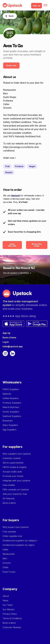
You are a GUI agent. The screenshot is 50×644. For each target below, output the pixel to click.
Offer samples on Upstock (16, 490)
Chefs (5, 567)
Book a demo (9, 503)
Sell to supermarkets (13, 463)
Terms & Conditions (12, 618)
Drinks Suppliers (11, 412)
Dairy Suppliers (10, 425)
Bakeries (7, 394)
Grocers (7, 563)
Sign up (37, 6)
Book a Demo (9, 338)
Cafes (5, 549)
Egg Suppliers (9, 430)
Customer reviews (12, 458)
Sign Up (6, 333)
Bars (5, 558)
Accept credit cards (12, 472)
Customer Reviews (12, 627)
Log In (6, 342)
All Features (9, 498)
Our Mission (9, 609)
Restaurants (9, 554)
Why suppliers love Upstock (17, 454)
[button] (45, 5)
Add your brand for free (15, 494)
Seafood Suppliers (12, 416)
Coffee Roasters (11, 398)
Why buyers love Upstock (16, 527)
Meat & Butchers (11, 407)
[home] (16, 5)
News (5, 600)
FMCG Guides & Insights (15, 467)
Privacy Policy (10, 614)
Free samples (9, 532)
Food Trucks (9, 572)
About (6, 596)
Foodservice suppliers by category (20, 541)
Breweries (8, 421)
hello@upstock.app (13, 346)
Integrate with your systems (16, 481)
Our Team (8, 605)
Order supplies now (12, 536)
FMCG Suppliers (11, 389)
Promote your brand (13, 476)
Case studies (9, 485)
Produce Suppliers (12, 403)
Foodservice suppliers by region (19, 545)
